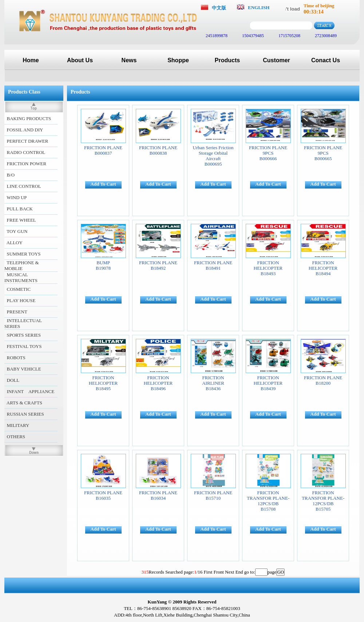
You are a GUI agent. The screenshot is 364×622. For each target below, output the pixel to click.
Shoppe (178, 60)
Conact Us (326, 60)
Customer (276, 60)
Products (227, 60)
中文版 (219, 8)
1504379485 (252, 36)
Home (31, 60)
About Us (80, 60)
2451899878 (216, 36)
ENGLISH (259, 7)
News (129, 60)
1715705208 (289, 36)
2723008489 (325, 36)
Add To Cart (103, 184)
